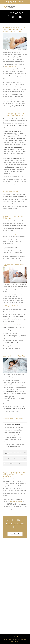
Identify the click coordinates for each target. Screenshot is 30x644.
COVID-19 (20, 2)
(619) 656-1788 (12, 2)
